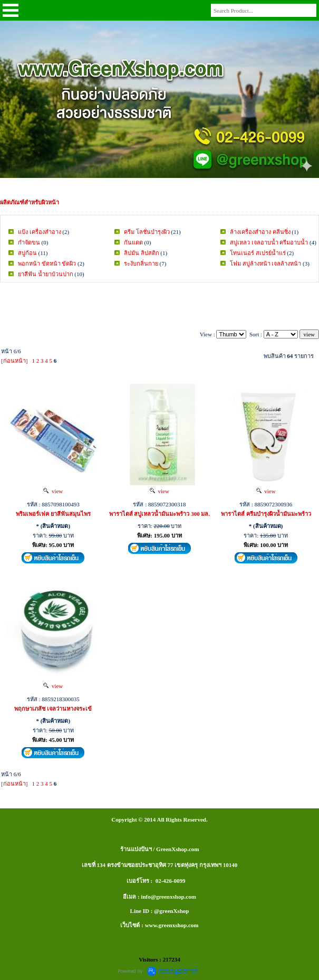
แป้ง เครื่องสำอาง (40, 232)
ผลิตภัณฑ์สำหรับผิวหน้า (30, 202)
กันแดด (133, 242)
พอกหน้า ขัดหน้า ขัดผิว (47, 263)
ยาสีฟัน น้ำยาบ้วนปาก (46, 274)
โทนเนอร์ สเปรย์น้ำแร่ (258, 253)
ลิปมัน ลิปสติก (142, 253)
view (53, 491)
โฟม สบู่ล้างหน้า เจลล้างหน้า (266, 263)
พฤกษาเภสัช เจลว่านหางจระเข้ (53, 709)
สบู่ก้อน (27, 253)
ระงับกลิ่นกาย (141, 263)
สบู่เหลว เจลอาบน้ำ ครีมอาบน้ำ (269, 242)
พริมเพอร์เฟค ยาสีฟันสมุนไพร (53, 514)
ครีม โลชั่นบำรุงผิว (147, 232)
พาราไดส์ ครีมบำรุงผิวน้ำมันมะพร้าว (266, 514)
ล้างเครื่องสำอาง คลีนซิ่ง (260, 232)
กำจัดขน (29, 242)
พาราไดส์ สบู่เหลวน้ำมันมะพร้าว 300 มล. (160, 514)
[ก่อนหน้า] (14, 361)
